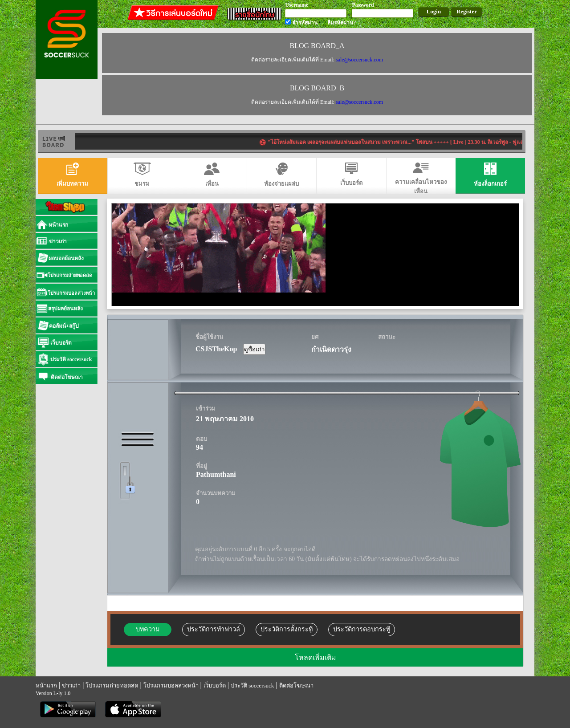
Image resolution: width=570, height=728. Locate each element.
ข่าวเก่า (71, 685)
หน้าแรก (46, 685)
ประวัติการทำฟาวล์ (214, 629)
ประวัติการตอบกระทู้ (362, 629)
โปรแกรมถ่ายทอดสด (112, 685)
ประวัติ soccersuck (252, 685)
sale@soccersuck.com (359, 60)
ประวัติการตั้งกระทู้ (287, 629)
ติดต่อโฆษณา (296, 685)
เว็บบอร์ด (215, 685)
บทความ (148, 629)
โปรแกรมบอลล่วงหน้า (171, 685)
